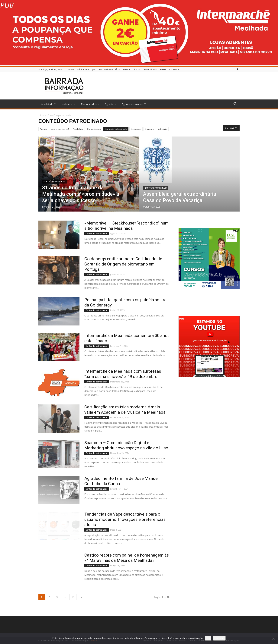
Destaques (136, 129)
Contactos (174, 69)
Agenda (111, 104)
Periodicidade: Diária (109, 69)
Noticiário (69, 104)
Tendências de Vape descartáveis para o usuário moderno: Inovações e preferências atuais (125, 519)
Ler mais (219, 638)
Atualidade (49, 104)
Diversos (149, 129)
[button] (235, 104)
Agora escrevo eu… (134, 104)
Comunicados (90, 104)
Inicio (41, 115)
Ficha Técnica (150, 69)
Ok (208, 638)
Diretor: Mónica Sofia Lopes (82, 69)
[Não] (273, 639)
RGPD (163, 69)
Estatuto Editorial (132, 69)
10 (73, 597)
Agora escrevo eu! (60, 129)
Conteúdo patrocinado (116, 129)
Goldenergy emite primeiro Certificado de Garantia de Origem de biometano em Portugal (123, 264)
